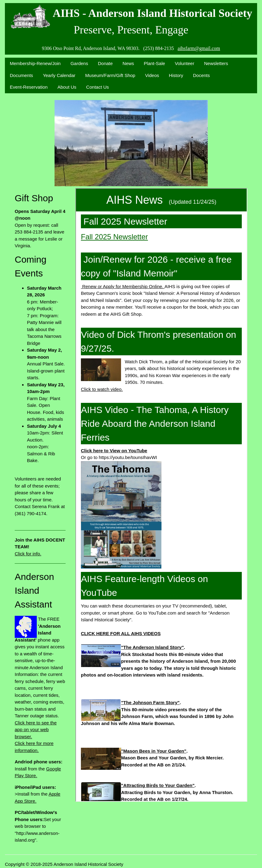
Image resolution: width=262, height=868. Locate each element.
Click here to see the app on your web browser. (36, 730)
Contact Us (97, 87)
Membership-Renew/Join (35, 63)
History (176, 75)
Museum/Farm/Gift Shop (110, 75)
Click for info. (28, 554)
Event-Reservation (29, 87)
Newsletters (216, 63)
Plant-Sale (154, 63)
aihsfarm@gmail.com (199, 48)
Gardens (79, 63)
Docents (201, 75)
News (128, 63)
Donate (105, 63)
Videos (152, 75)
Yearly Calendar (59, 75)
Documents (21, 75)
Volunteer (185, 63)
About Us (67, 87)
